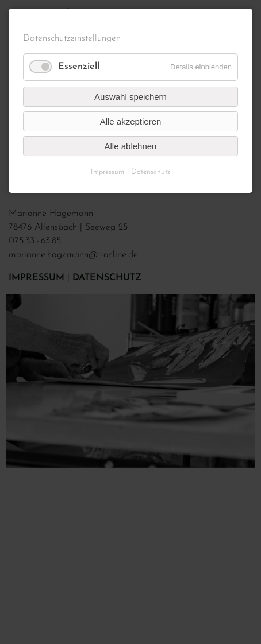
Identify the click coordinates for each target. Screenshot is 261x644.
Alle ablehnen (131, 146)
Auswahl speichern (130, 97)
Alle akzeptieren (131, 121)
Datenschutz (151, 172)
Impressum (108, 172)
